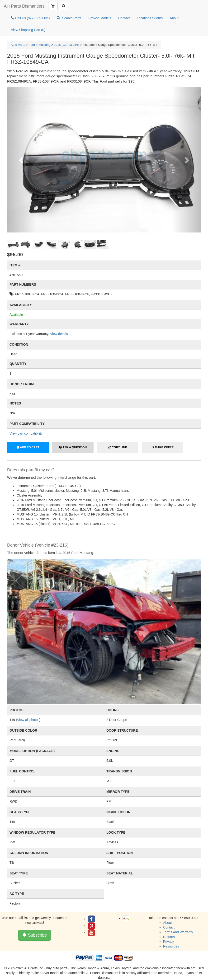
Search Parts (69, 18)
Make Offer (163, 447)
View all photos (28, 720)
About (174, 18)
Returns (169, 937)
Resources (171, 946)
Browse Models (100, 18)
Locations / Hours (150, 18)
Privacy (169, 942)
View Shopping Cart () (28, 30)
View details (59, 334)
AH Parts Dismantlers (24, 6)
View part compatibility (26, 433)
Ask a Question (73, 447)
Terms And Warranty (178, 932)
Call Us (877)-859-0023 (30, 18)
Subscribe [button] (35, 935)
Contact (124, 18)
